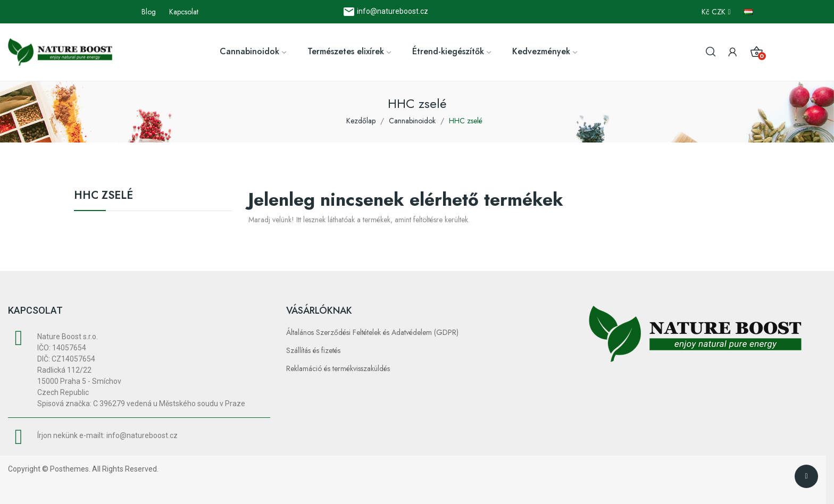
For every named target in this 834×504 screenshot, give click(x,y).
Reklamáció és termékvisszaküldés (338, 368)
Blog (149, 12)
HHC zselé (103, 197)
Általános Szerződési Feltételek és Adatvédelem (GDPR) (372, 332)
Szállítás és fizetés (313, 350)
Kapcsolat (184, 12)
